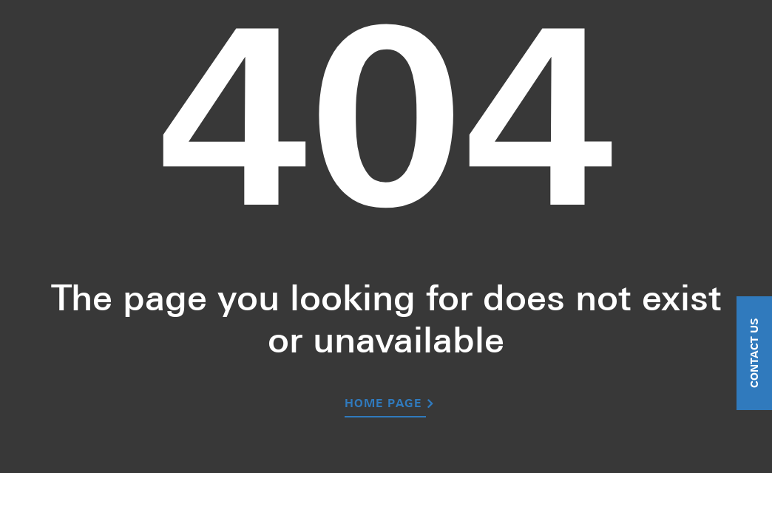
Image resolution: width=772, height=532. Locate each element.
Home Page (383, 405)
